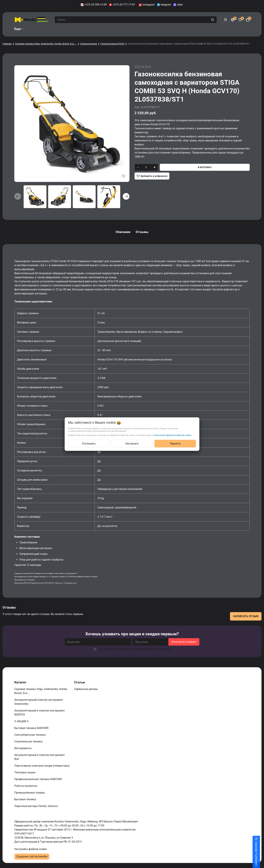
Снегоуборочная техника (30, 735)
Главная (7, 44)
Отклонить (89, 443)
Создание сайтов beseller (32, 856)
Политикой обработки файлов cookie (172, 435)
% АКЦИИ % (22, 721)
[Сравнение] (233, 20)
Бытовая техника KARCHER (32, 728)
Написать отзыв (246, 616)
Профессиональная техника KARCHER (38, 779)
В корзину (205, 167)
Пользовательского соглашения (150, 649)
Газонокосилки (88, 44)
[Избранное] (240, 20)
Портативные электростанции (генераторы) (42, 766)
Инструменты (23, 748)
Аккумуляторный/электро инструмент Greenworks (39, 702)
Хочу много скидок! (184, 642)
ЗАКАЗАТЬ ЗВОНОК (260, 854)
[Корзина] (248, 20)
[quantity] (146, 167)
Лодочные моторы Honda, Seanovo (36, 806)
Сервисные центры (86, 689)
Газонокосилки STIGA (112, 44)
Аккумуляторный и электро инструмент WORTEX (40, 713)
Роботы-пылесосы (26, 786)
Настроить (132, 443)
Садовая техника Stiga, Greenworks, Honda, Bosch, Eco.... (46, 44)
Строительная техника (29, 741)
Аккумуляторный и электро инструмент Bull (40, 757)
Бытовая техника (26, 799)
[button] (126, 196)
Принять (175, 443)
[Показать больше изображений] (124, 176)
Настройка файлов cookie (30, 849)
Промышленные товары (30, 793)
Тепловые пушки (25, 772)
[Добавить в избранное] (152, 176)
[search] (213, 20)
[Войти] (225, 20)
